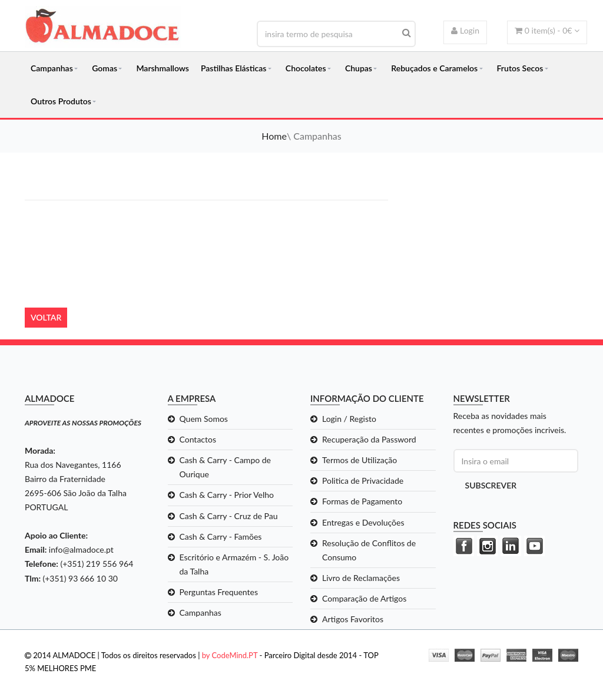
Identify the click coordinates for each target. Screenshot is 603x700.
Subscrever (491, 485)
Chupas (359, 68)
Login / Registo (349, 419)
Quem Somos (204, 419)
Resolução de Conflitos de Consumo (369, 550)
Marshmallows (163, 68)
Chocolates (306, 68)
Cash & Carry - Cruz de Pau (229, 516)
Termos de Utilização (360, 460)
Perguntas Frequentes (219, 592)
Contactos (198, 439)
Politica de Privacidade (363, 481)
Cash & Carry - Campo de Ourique (226, 467)
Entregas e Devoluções (363, 522)
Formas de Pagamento (362, 501)
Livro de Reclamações (361, 578)
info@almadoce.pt (81, 549)
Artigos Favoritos (353, 619)
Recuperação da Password (369, 439)
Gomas (105, 68)
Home (274, 136)
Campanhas (52, 68)
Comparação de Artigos (364, 598)
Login (465, 30)
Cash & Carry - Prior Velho (227, 495)
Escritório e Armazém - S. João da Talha (234, 564)
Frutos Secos (520, 68)
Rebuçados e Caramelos (434, 68)
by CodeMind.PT (230, 655)
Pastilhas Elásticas (233, 68)
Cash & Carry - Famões (221, 536)
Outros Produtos (61, 101)
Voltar (46, 317)
